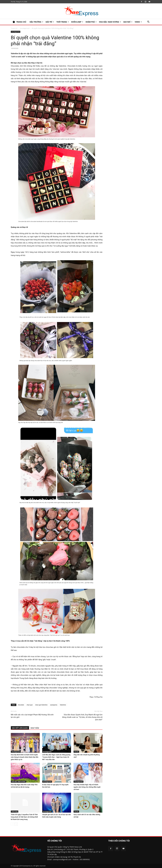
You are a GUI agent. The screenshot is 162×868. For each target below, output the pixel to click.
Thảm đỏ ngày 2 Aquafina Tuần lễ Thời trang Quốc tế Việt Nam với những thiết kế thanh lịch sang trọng (24, 817)
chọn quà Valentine (41, 705)
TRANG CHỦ (19, 22)
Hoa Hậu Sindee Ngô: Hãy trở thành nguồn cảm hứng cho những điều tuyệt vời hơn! (87, 787)
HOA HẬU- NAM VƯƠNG (110, 22)
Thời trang (63, 22)
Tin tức (76, 752)
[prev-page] (12, 824)
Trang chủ (14, 28)
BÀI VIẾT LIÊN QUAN (20, 728)
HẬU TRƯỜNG (36, 22)
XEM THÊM (35, 728)
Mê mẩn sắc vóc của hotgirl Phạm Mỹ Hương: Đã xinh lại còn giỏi (32, 716)
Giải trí (50, 22)
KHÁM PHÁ (91, 22)
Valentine (63, 705)
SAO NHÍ (128, 22)
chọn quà (30, 705)
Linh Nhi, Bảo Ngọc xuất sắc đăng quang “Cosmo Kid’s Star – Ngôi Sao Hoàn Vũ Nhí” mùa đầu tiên (56, 757)
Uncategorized (25, 28)
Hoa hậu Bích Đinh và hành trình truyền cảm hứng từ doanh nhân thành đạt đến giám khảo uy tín (25, 757)
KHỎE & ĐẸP (77, 22)
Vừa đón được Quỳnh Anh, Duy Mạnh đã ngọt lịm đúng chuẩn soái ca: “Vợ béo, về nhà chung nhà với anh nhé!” (82, 717)
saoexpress (54, 705)
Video (138, 22)
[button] (148, 22)
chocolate (21, 705)
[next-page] (16, 824)
